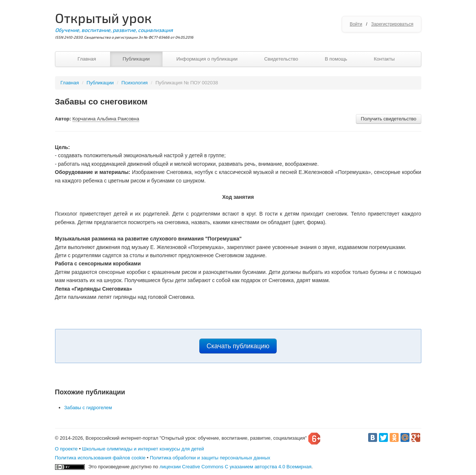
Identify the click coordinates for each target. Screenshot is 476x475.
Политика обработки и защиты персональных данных (210, 458)
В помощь (336, 59)
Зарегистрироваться (392, 24)
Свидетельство (281, 59)
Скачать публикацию (238, 346)
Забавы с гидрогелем (88, 408)
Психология (135, 83)
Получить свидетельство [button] (388, 119)
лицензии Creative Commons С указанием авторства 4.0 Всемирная (236, 467)
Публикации (136, 59)
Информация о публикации (207, 59)
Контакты (384, 59)
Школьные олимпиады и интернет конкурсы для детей (143, 449)
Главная (87, 59)
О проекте (66, 449)
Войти (356, 24)
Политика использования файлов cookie (100, 458)
